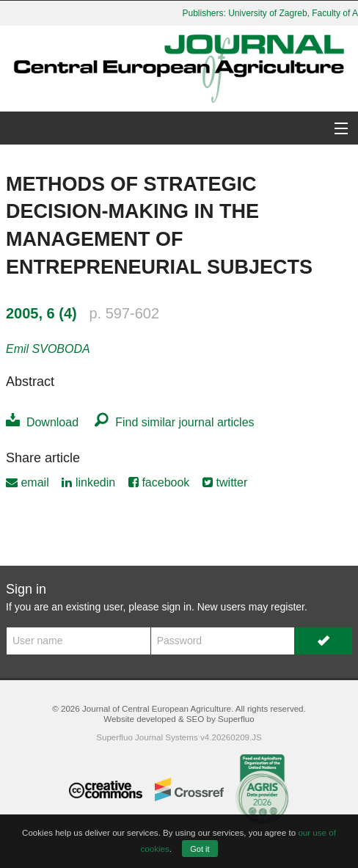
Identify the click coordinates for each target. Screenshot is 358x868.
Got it (200, 849)
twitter (225, 482)
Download (42, 422)
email (28, 482)
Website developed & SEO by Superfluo (179, 719)
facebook (159, 482)
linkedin (88, 482)
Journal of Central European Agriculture (157, 708)
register (288, 607)
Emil (48, 349)
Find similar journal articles (174, 422)
